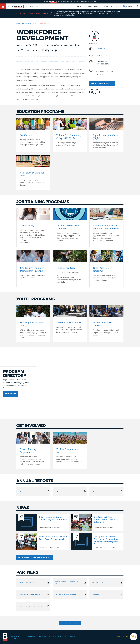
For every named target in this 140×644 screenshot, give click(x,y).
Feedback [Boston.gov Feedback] (118, 6)
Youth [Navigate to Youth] (37, 62)
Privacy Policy (17, 636)
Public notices (106, 6)
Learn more (11, 394)
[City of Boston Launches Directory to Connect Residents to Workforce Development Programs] (97, 542)
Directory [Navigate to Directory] (44, 62)
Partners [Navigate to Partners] (81, 62)
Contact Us (16, 638)
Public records (55, 636)
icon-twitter (92, 92)
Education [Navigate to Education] (20, 62)
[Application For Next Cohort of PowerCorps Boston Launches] (42, 542)
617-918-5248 (100, 49)
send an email (101, 55)
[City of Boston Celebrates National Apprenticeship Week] (42, 522)
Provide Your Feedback (70, 623)
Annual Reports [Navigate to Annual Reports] (65, 62)
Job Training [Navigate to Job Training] (29, 62)
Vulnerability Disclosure (36, 636)
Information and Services (88, 6)
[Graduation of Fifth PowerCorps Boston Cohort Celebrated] (97, 522)
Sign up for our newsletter (102, 83)
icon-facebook (97, 92)
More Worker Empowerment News (35, 558)
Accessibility (70, 636)
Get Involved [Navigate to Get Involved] (54, 62)
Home (18, 23)
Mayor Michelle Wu (32, 6)
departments (27, 23)
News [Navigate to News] (74, 62)
